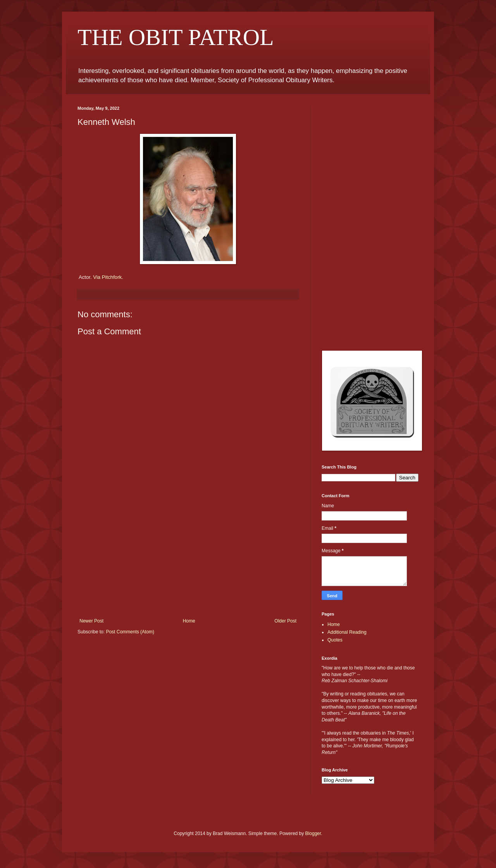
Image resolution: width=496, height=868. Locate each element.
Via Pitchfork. (108, 277)
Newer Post (91, 621)
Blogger (313, 833)
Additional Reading (347, 632)
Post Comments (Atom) (130, 632)
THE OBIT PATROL (176, 37)
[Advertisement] (188, 560)
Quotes (335, 640)
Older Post (285, 621)
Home (189, 621)
